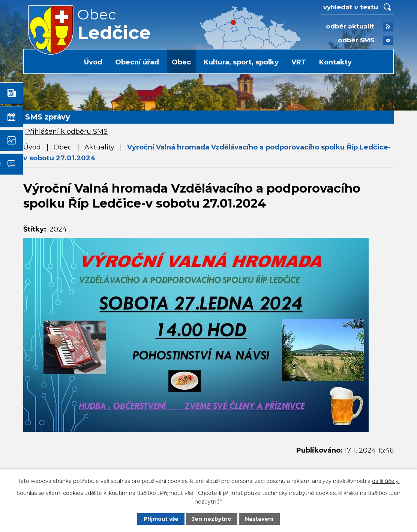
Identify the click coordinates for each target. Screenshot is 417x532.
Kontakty (335, 62)
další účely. (386, 481)
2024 (58, 229)
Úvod (93, 62)
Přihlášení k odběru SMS (66, 132)
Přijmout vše (161, 519)
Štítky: (35, 229)
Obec (181, 62)
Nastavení (259, 519)
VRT (299, 62)
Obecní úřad (137, 62)
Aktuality (99, 147)
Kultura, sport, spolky (241, 62)
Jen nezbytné (212, 519)
